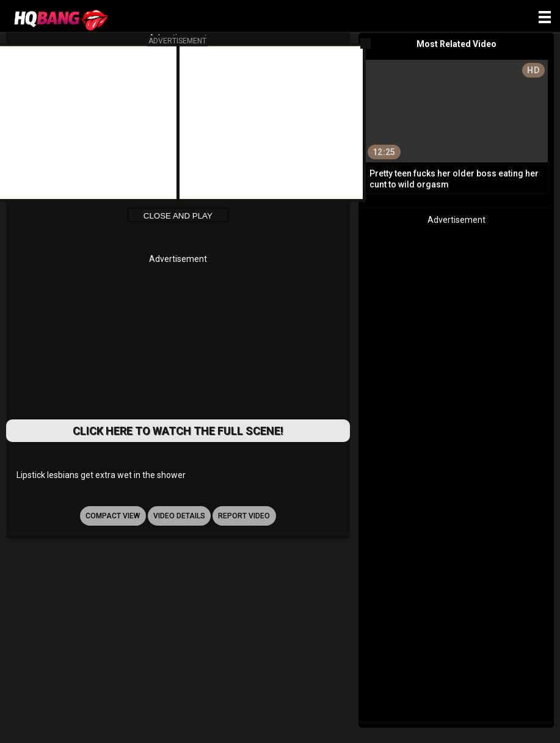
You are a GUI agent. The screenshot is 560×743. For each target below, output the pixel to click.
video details (179, 516)
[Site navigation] (545, 18)
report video (244, 516)
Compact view (113, 516)
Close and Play (178, 216)
